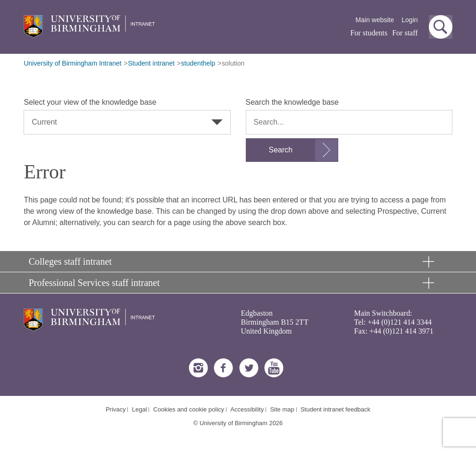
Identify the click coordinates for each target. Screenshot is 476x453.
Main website (375, 20)
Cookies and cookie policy (189, 409)
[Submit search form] (292, 150)
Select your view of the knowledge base (90, 102)
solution (233, 63)
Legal (140, 409)
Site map (282, 409)
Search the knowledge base (292, 102)
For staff (405, 33)
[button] (441, 27)
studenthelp (198, 63)
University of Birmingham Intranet (72, 63)
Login (409, 20)
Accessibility (247, 409)
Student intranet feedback (335, 409)
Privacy (116, 409)
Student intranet (151, 63)
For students (369, 33)
